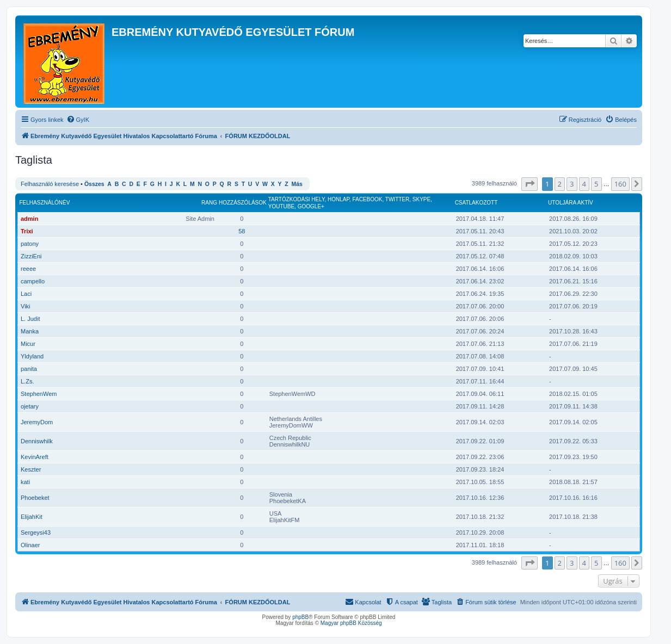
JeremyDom (37, 422)
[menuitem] (78, 120)
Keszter (31, 469)
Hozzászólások (243, 203)
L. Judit (30, 319)
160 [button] (620, 184)
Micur (28, 344)
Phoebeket (35, 498)
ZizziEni (31, 256)
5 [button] (596, 184)
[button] (530, 184)
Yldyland (32, 356)
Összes (94, 184)
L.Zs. (27, 381)
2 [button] (560, 184)
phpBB (300, 617)
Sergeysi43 (36, 532)
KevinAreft (35, 457)
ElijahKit (32, 517)
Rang (209, 203)
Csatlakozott (476, 203)
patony (30, 244)
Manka (30, 331)
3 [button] (572, 184)
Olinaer (30, 545)
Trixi (27, 231)
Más (297, 184)
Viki (26, 306)
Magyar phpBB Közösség (351, 623)
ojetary (30, 406)
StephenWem (39, 394)
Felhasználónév (45, 203)
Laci (26, 294)
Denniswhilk (37, 441)
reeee (28, 269)
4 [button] (584, 184)
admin (29, 219)
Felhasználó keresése (50, 184)
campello (33, 281)
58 (242, 231)
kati (25, 482)
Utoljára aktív (571, 203)
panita (29, 369)
